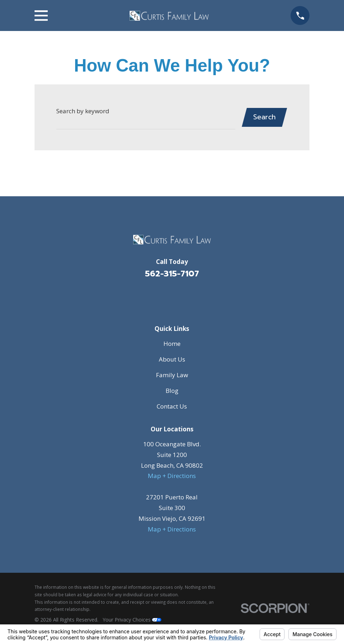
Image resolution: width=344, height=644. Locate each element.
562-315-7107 (172, 274)
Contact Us (172, 406)
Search (264, 117)
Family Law (172, 375)
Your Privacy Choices (132, 620)
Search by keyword (83, 111)
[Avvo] (182, 297)
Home (172, 344)
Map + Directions (172, 476)
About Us (172, 359)
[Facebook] (162, 297)
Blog (172, 391)
